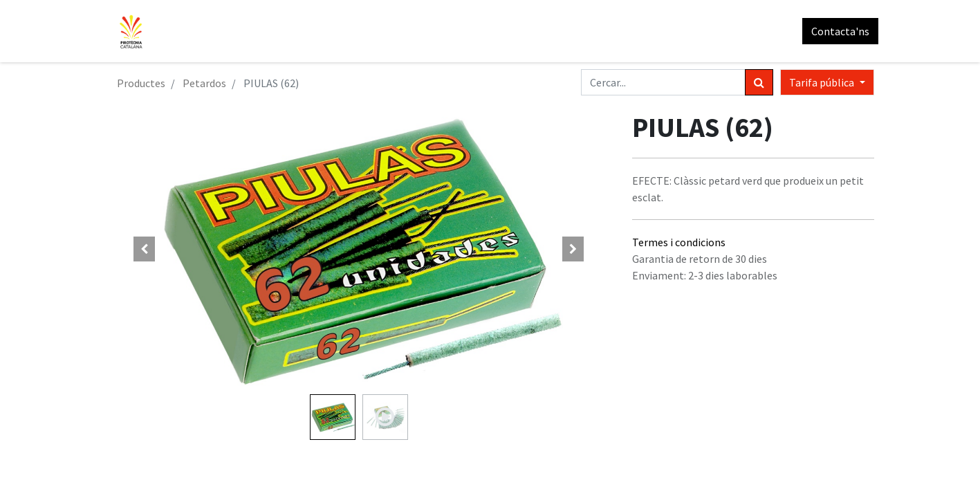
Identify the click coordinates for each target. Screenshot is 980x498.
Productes (141, 83)
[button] (145, 249)
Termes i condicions (679, 242)
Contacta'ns (836, 31)
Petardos (204, 83)
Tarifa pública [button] (823, 82)
